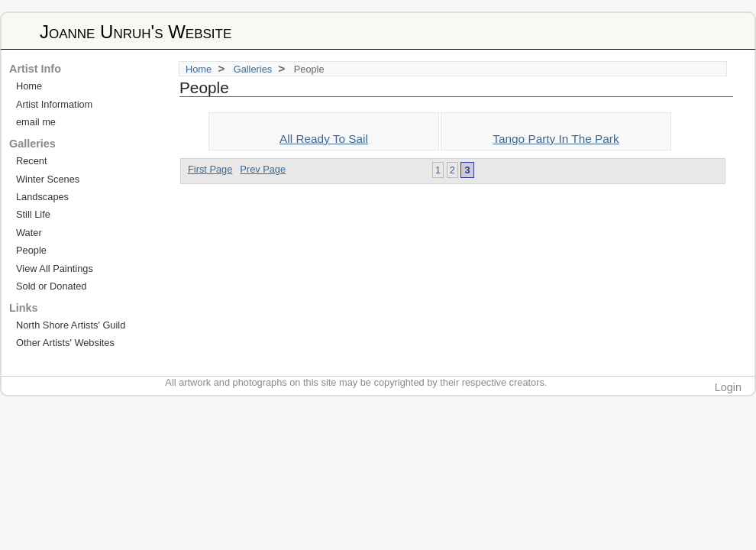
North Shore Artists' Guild (71, 325)
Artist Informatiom (54, 104)
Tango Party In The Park (556, 139)
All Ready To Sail (324, 139)
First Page (210, 169)
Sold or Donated (51, 286)
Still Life (33, 214)
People (31, 250)
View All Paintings (55, 269)
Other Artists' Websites (65, 343)
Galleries (253, 69)
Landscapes (42, 197)
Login (728, 387)
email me (36, 122)
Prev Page (263, 169)
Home (199, 69)
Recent (32, 161)
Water (29, 233)
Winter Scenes (48, 179)
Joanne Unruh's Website (136, 32)
